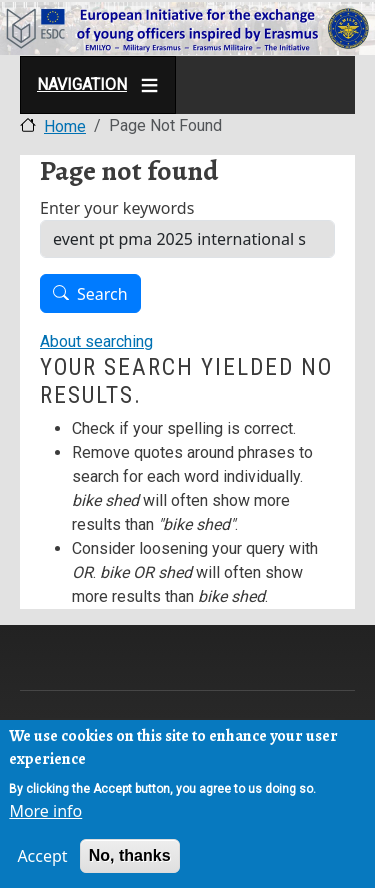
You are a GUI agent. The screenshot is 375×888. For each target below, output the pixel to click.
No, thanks (130, 859)
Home (65, 126)
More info (45, 815)
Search (102, 294)
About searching (96, 341)
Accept (42, 860)
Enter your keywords (117, 208)
